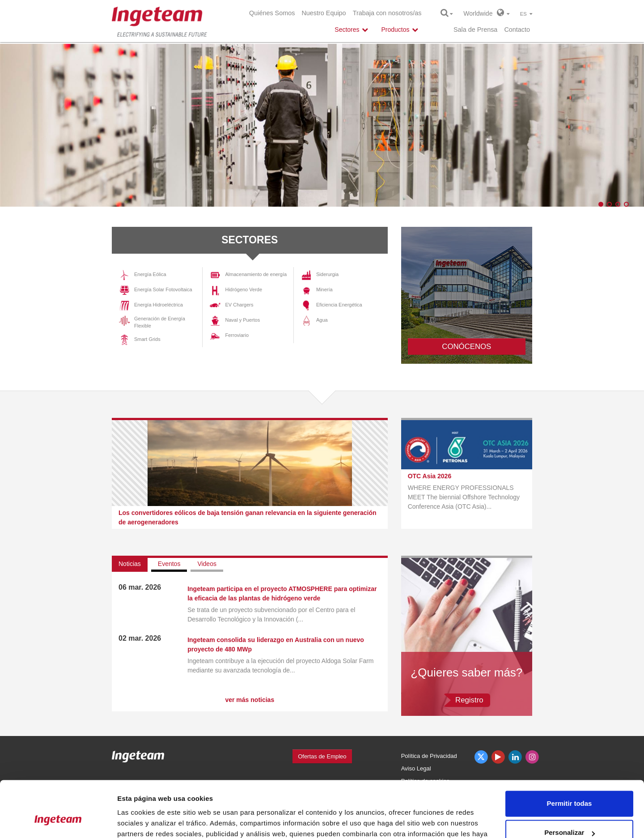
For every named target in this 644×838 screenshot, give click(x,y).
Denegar (569, 813)
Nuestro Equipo (324, 13)
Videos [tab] (207, 564)
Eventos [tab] (169, 564)
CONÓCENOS (466, 347)
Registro (469, 700)
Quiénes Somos (272, 13)
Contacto (517, 30)
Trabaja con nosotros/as (387, 13)
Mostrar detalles (143, 820)
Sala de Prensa (475, 30)
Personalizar (570, 784)
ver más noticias (250, 700)
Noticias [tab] (130, 564)
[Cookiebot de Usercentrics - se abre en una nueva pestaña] (58, 821)
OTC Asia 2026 (430, 476)
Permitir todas (570, 755)
